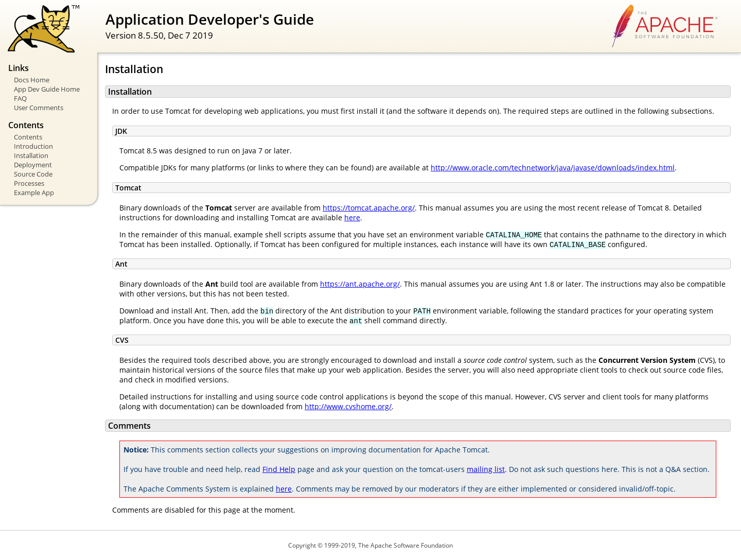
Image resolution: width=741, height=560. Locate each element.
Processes (29, 183)
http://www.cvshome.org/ (348, 406)
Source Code (33, 174)
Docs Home (32, 80)
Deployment (33, 165)
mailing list (486, 469)
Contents (28, 137)
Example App (34, 192)
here (352, 217)
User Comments (39, 108)
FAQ (20, 98)
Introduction (33, 146)
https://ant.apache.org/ (360, 284)
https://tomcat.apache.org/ (369, 208)
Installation (31, 155)
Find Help (279, 469)
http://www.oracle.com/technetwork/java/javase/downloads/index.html (553, 168)
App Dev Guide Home (47, 89)
